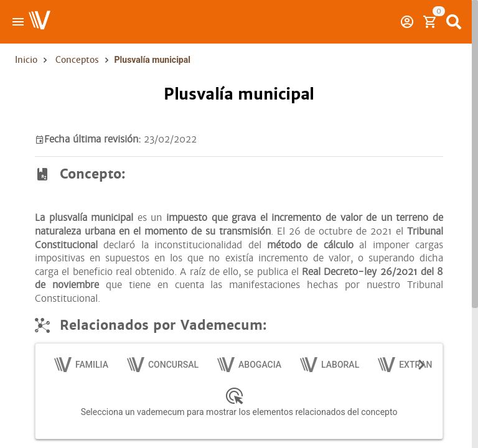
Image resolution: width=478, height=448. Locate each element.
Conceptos (77, 60)
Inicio (26, 60)
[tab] (82, 365)
